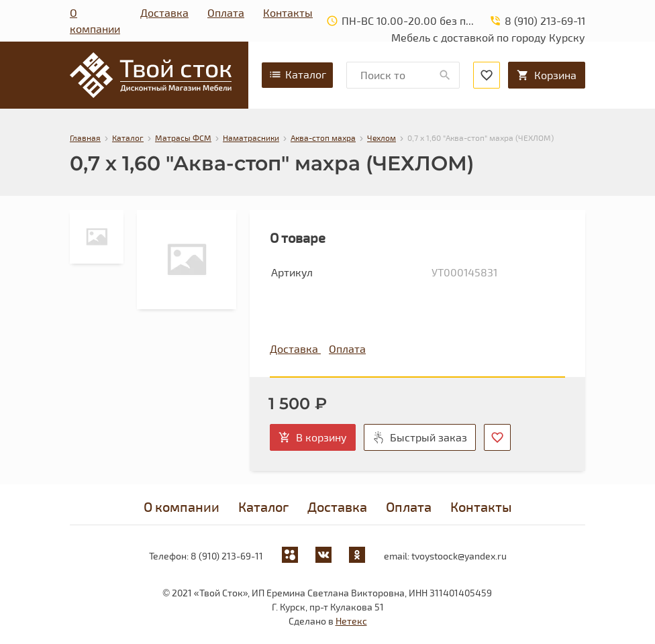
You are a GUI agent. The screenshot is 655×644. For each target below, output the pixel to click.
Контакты (288, 12)
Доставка (164, 12)
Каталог (297, 74)
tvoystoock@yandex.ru (459, 556)
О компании (95, 20)
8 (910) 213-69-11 (227, 556)
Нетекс (351, 621)
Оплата (226, 12)
